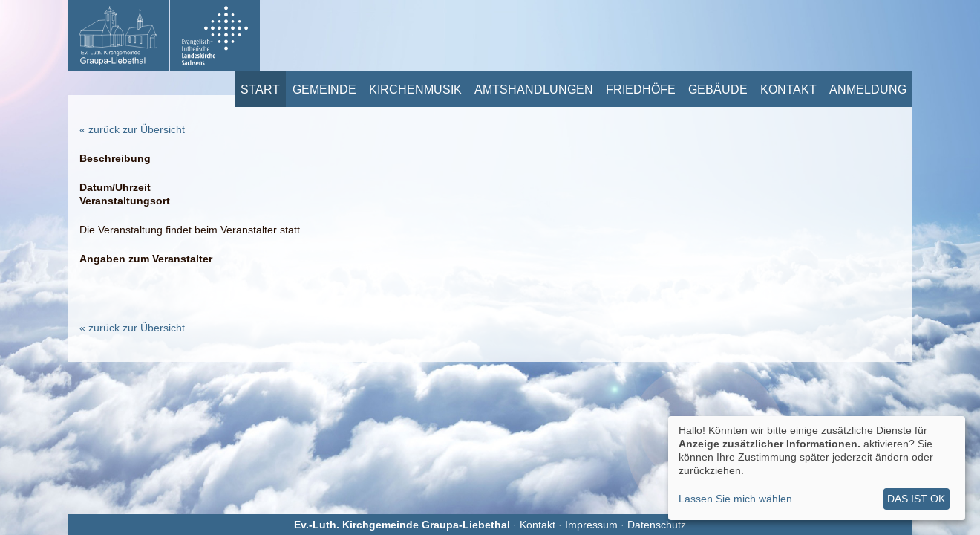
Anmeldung (868, 89)
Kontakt (788, 89)
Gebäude (718, 89)
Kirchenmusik (415, 89)
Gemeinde (324, 89)
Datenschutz (657, 525)
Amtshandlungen (534, 89)
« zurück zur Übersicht (132, 129)
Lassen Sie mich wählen (735, 499)
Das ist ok (916, 499)
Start (260, 89)
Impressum (591, 525)
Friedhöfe (641, 89)
